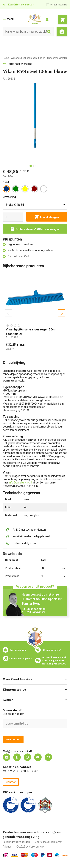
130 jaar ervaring (51, 650)
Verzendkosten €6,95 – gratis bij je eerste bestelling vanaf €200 (54, 660)
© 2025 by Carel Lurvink (30, 847)
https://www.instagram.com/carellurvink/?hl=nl (27, 757)
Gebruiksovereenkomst (49, 842)
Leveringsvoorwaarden (16, 842)
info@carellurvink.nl (20, 483)
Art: (12, 337)
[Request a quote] (35, 229)
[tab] (31, 166)
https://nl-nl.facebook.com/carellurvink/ (17, 757)
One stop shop (18, 650)
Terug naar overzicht (20, 64)
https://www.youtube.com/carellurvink (38, 757)
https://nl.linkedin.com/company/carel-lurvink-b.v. (7, 757)
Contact (11, 782)
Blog (48, 757)
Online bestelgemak (21, 659)
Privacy (7, 847)
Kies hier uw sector (21, 5)
